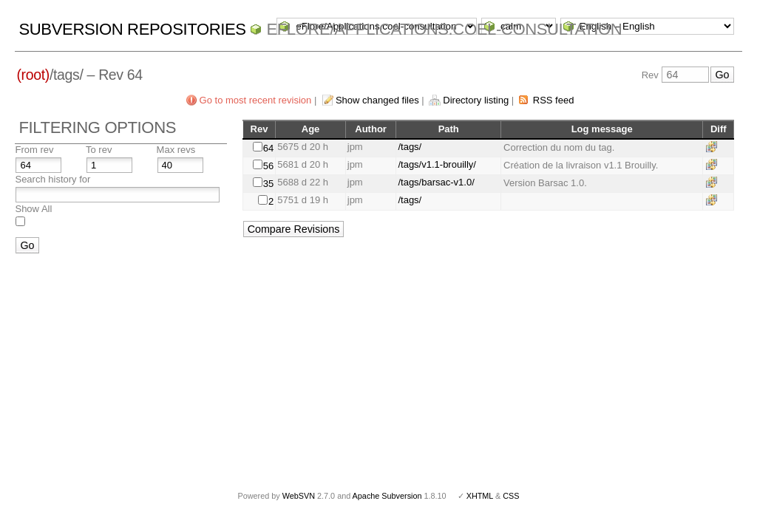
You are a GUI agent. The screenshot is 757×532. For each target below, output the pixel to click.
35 (268, 184)
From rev (34, 150)
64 (268, 148)
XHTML (480, 496)
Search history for (52, 179)
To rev (99, 150)
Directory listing (476, 100)
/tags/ (410, 147)
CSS (511, 496)
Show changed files (377, 100)
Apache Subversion (387, 496)
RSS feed (554, 100)
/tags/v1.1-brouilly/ (437, 164)
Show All (33, 209)
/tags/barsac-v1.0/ (436, 182)
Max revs (176, 150)
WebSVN (299, 496)
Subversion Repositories (132, 29)
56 (268, 166)
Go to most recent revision (256, 100)
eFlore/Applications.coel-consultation (444, 29)
